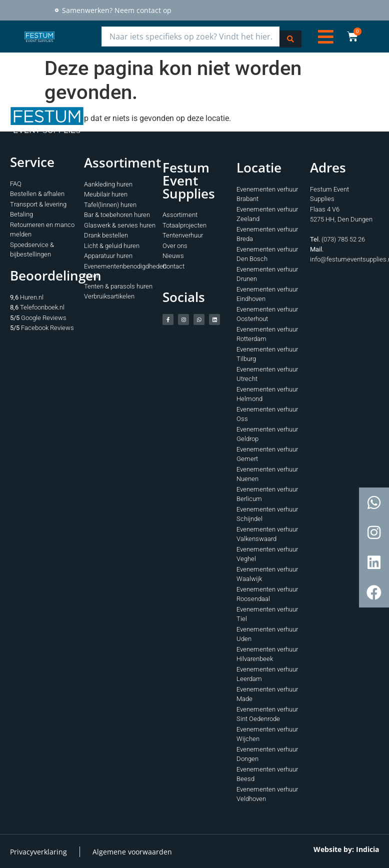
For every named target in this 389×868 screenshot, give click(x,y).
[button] (326, 36)
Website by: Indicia (346, 848)
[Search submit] (290, 36)
